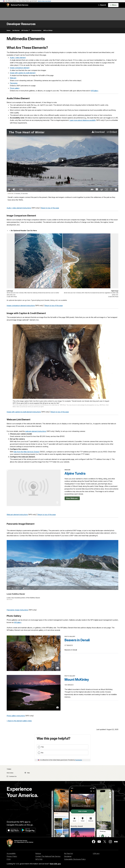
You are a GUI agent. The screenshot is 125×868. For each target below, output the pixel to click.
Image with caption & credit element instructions (24, 412)
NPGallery (94, 91)
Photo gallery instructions (16, 716)
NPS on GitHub (48, 30)
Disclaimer (68, 856)
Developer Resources (21, 24)
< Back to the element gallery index (19, 721)
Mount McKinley (77, 680)
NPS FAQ (39, 859)
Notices (38, 853)
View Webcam (72, 498)
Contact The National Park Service (48, 856)
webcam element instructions (36, 431)
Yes (42, 747)
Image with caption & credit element (23, 73)
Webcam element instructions (17, 515)
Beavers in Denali (77, 640)
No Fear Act (68, 853)
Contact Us (12, 776)
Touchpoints (79, 760)
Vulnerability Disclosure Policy (75, 859)
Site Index (10, 773)
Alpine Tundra (75, 473)
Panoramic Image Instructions (17, 610)
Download (99, 132)
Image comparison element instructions (21, 306)
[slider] (62, 187)
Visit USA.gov (55, 864)
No (42, 753)
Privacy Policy (12, 856)
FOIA (9, 859)
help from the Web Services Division (27, 452)
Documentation (37, 30)
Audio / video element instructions (19, 208)
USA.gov (96, 853)
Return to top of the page (50, 208)
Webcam (13, 78)
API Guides (26, 30)
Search (102, 5)
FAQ (27, 773)
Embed (113, 132)
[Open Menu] (113, 5)
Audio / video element (18, 58)
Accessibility (11, 853)
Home (9, 30)
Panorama (14, 83)
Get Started (16, 30)
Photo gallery (15, 88)
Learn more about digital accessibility (83, 120)
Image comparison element (20, 68)
